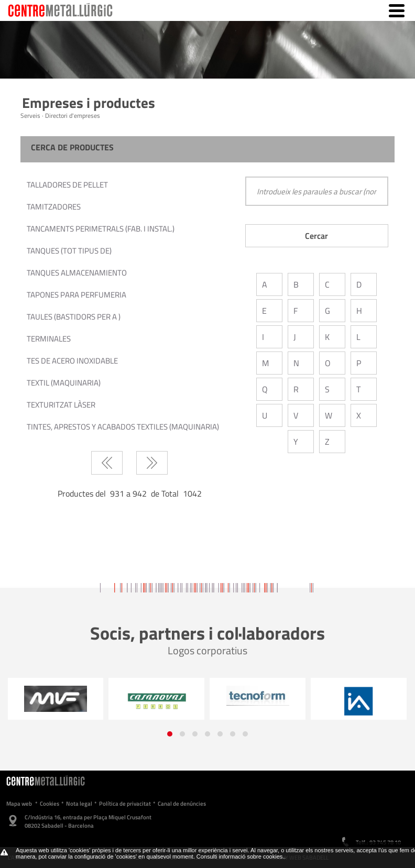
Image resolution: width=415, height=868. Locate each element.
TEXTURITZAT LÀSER (61, 405)
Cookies (50, 804)
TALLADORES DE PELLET (67, 185)
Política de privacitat (125, 804)
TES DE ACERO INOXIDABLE (72, 361)
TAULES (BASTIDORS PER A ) (74, 317)
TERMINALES (49, 339)
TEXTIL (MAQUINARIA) (64, 383)
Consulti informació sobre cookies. (241, 856)
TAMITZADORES (54, 207)
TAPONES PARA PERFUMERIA (77, 295)
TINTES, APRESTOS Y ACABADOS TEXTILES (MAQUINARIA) (123, 427)
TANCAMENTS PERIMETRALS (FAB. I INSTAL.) (101, 229)
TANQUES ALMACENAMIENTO (77, 273)
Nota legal (79, 804)
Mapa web (19, 804)
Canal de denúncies (182, 804)
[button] (170, 734)
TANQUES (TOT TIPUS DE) (69, 251)
